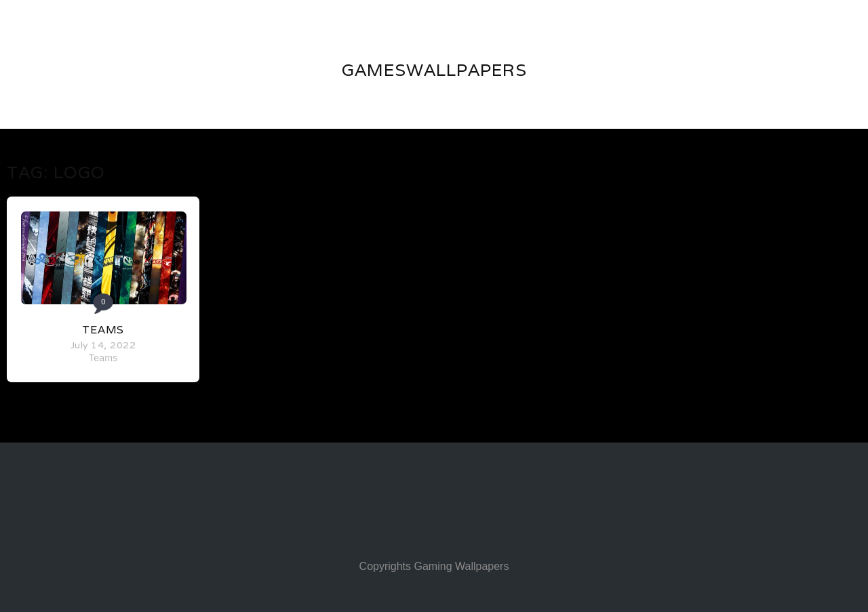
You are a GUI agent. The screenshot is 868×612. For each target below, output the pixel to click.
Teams (103, 330)
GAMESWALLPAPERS (434, 70)
